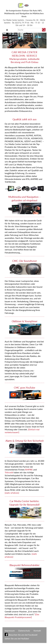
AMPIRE (29, 470)
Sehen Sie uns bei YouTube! (17, 638)
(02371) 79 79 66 (22, 23)
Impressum (10, 631)
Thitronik (9, 472)
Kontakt (37, 631)
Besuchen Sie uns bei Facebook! (23, 635)
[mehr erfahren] (12, 493)
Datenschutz (24, 631)
